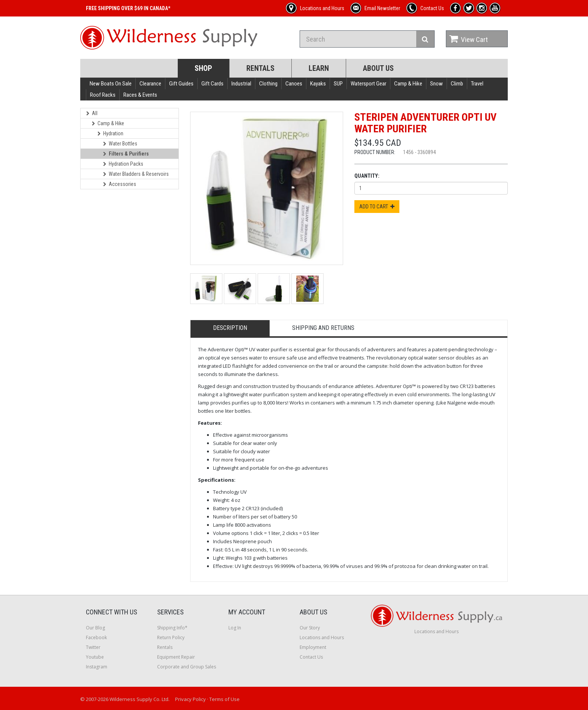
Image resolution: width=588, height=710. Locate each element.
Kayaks (318, 84)
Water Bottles (120, 144)
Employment (313, 647)
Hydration (110, 133)
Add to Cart (377, 207)
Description (230, 328)
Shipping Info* (172, 628)
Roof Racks (103, 95)
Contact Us (311, 657)
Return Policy (171, 637)
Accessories (120, 184)
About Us (378, 68)
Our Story (310, 628)
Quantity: (367, 176)
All (92, 113)
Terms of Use (224, 699)
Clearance (150, 84)
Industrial (241, 84)
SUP (338, 84)
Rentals (260, 68)
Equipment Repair (176, 657)
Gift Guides (181, 84)
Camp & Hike (408, 84)
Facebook (96, 637)
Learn (319, 68)
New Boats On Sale (111, 84)
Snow (436, 84)
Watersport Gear (368, 84)
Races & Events (140, 95)
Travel (477, 84)
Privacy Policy (190, 699)
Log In (235, 628)
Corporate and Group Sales (187, 667)
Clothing (268, 84)
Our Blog (95, 628)
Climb (457, 84)
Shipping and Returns (323, 328)
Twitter (93, 647)
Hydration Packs (123, 164)
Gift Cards (212, 84)
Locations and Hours (322, 637)
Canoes (294, 84)
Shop (203, 68)
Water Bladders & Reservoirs (136, 174)
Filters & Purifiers (126, 154)
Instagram (97, 667)
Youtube (95, 657)
